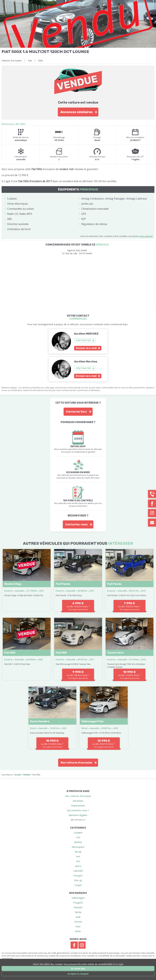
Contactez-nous (76, 524)
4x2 (78, 861)
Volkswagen (78, 898)
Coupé (78, 885)
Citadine (78, 833)
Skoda (78, 912)
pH (84, 820)
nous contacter (146, 236)
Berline (78, 842)
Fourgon (78, 875)
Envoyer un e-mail (86, 348)
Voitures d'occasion (12, 61)
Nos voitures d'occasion (76, 763)
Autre (78, 866)
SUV (78, 837)
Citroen (78, 922)
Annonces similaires (76, 112)
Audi (78, 917)
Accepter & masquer (78, 974)
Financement (78, 805)
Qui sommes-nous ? (78, 810)
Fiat (30, 61)
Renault (78, 907)
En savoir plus (78, 968)
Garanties (78, 801)
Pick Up (78, 880)
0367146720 (83, 341)
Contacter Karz (76, 412)
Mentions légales (78, 815)
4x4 (78, 856)
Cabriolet (78, 871)
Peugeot (78, 903)
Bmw (78, 931)
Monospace (78, 847)
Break (78, 852)
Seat (78, 926)
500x (40, 61)
